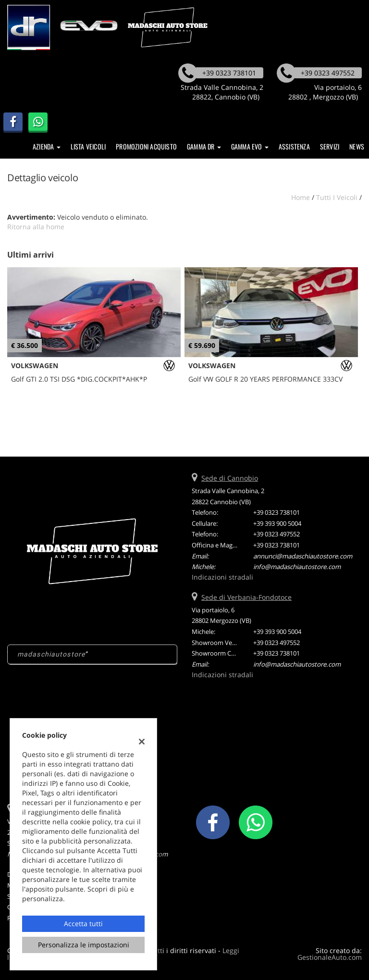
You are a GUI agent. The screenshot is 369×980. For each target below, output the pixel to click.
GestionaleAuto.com (330, 957)
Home (301, 197)
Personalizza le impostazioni (84, 945)
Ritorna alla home (36, 227)
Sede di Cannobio (230, 478)
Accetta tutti (83, 924)
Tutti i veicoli (337, 197)
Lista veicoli (88, 146)
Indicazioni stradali (222, 577)
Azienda (47, 146)
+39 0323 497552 (277, 534)
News (357, 146)
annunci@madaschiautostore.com (303, 556)
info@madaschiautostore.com (297, 567)
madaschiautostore (51, 654)
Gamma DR (204, 146)
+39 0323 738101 (277, 512)
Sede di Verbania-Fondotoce (246, 597)
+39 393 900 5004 (277, 523)
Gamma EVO (250, 146)
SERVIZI (330, 146)
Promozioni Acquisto (146, 146)
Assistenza (294, 146)
